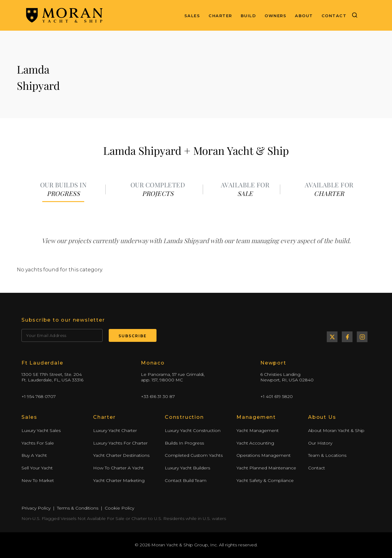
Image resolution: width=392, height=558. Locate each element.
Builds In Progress (184, 443)
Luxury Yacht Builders (187, 468)
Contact (334, 16)
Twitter (332, 337)
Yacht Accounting (255, 443)
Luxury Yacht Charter (115, 430)
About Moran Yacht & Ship (336, 430)
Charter (220, 16)
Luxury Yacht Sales (41, 430)
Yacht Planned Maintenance (266, 468)
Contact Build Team (186, 480)
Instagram (362, 337)
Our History (320, 443)
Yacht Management (258, 430)
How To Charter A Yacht (118, 468)
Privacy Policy (36, 508)
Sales (192, 16)
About (304, 16)
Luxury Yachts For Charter (120, 443)
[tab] (63, 190)
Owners (275, 16)
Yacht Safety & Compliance (265, 480)
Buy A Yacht (34, 455)
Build (249, 16)
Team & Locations (327, 455)
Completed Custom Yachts (194, 455)
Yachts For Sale (38, 443)
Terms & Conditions (78, 508)
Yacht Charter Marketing (119, 480)
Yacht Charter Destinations (121, 455)
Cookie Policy (119, 508)
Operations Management (264, 455)
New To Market (38, 480)
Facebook (347, 337)
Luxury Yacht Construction (193, 430)
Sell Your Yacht (37, 468)
